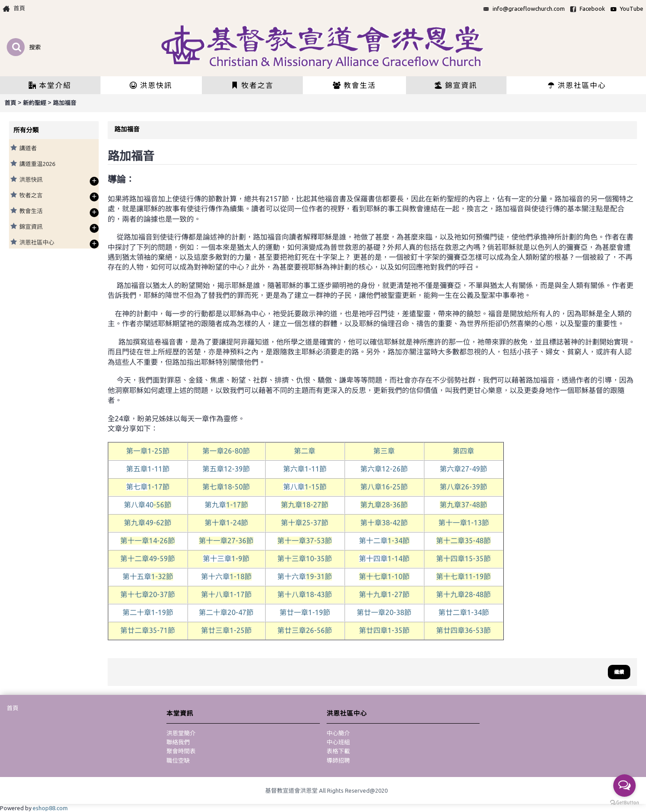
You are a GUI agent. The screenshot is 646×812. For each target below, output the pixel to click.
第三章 (384, 451)
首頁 (13, 708)
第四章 (463, 451)
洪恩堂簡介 (181, 733)
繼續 (619, 672)
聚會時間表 (181, 751)
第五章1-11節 (148, 469)
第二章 (305, 451)
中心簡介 (338, 733)
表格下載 (338, 751)
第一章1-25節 (148, 451)
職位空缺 (178, 760)
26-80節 (226, 451)
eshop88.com (50, 808)
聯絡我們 (178, 742)
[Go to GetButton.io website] (624, 803)
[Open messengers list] (624, 786)
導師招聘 (338, 760)
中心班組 (338, 742)
